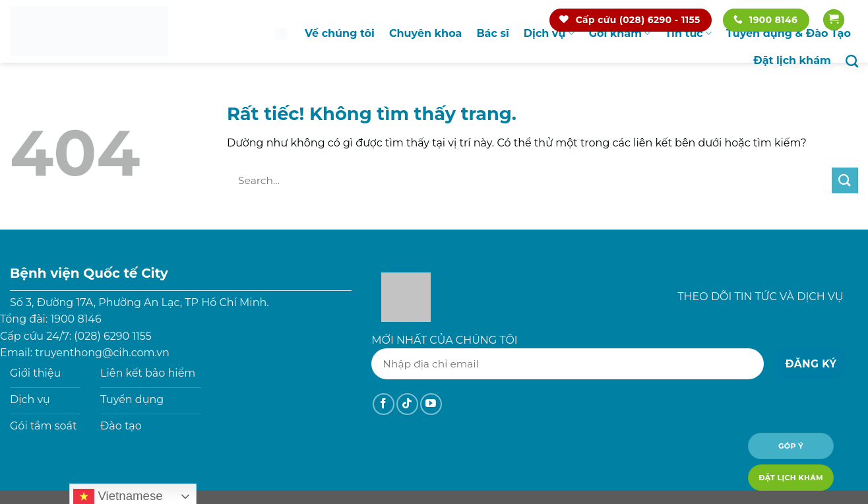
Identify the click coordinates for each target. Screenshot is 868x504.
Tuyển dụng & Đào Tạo (789, 33)
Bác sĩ (492, 33)
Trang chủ (281, 33)
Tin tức (688, 34)
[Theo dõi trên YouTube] (431, 404)
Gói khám (620, 34)
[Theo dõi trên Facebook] (384, 404)
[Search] (852, 61)
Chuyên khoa (425, 33)
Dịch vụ (549, 34)
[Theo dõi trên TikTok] (407, 404)
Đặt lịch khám (792, 60)
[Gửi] (845, 180)
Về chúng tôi (340, 33)
